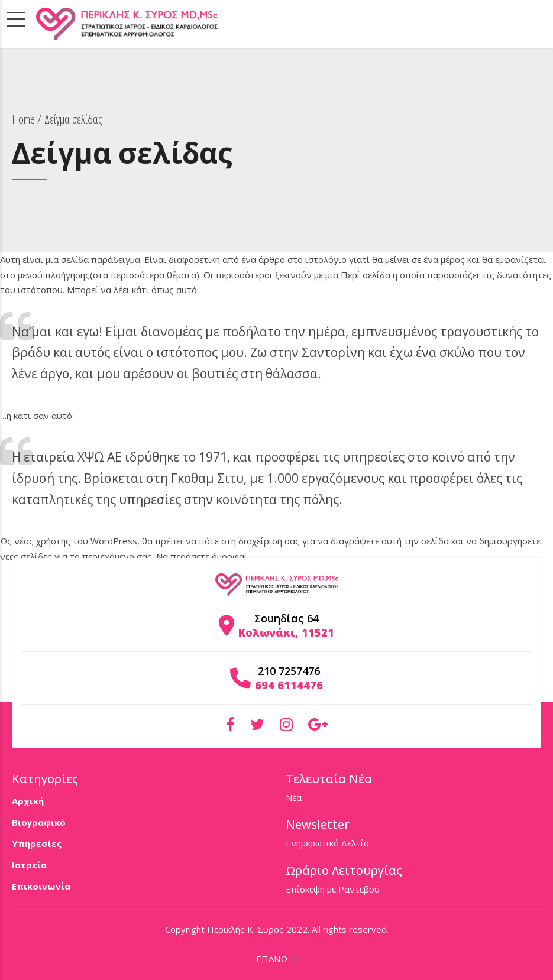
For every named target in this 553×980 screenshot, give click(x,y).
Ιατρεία (29, 865)
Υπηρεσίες (37, 843)
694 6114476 (289, 685)
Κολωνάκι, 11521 (286, 632)
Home (23, 119)
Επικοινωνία (41, 886)
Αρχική (28, 801)
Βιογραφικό (39, 822)
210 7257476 (289, 671)
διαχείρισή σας (269, 541)
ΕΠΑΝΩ (272, 959)
